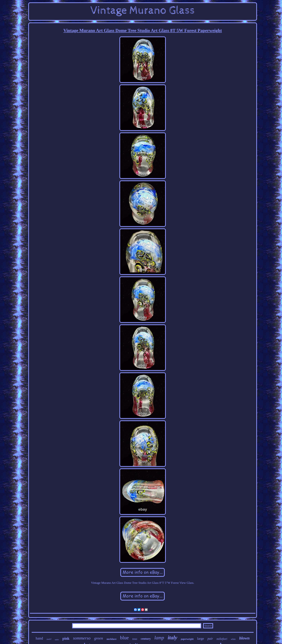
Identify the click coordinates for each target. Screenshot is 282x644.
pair (210, 639)
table (57, 640)
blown (244, 638)
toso (135, 639)
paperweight (187, 639)
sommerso (82, 638)
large (201, 639)
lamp (159, 638)
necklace (112, 639)
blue (124, 638)
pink (66, 638)
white (233, 639)
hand (39, 638)
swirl (49, 639)
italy (172, 637)
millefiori (222, 639)
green (98, 638)
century (146, 639)
